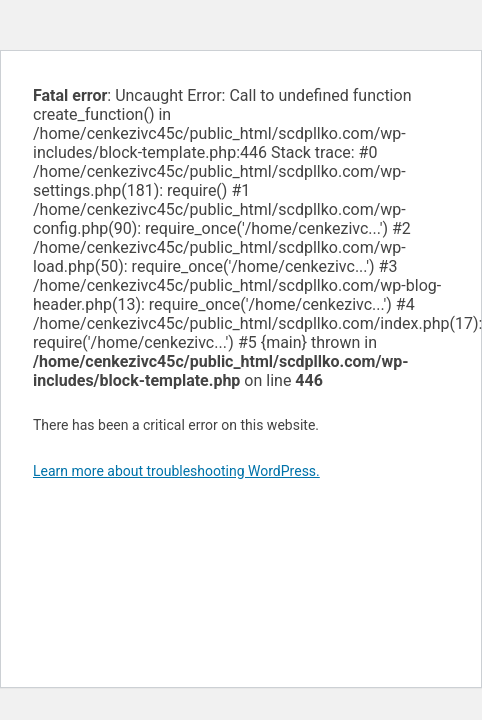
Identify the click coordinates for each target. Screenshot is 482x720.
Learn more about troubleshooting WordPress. (176, 471)
